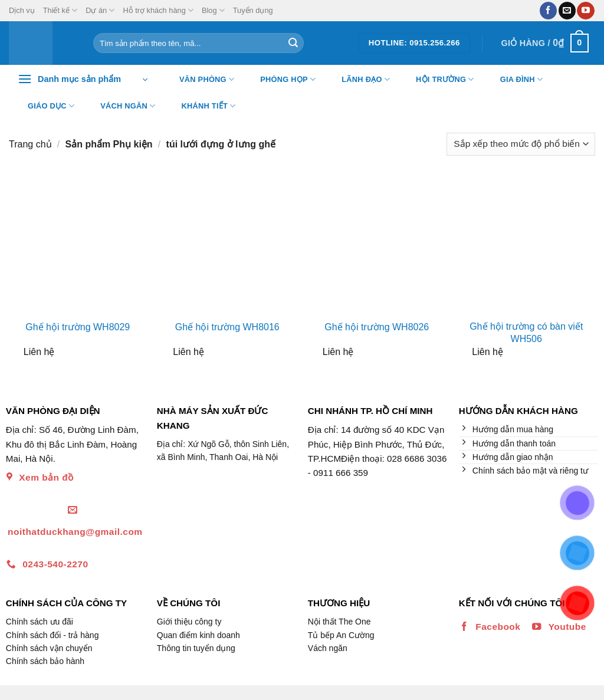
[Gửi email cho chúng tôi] (567, 11)
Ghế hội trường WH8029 (78, 327)
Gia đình (514, 80)
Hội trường (438, 80)
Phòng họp (280, 80)
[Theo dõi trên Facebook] (548, 11)
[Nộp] (293, 43)
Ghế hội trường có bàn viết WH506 (526, 333)
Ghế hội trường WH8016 (227, 327)
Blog (213, 10)
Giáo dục (44, 106)
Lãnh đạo (358, 80)
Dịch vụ (22, 10)
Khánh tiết (201, 106)
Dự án (100, 10)
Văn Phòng (199, 80)
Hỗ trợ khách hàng (158, 10)
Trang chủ (30, 144)
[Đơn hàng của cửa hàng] (521, 144)
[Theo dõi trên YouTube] (585, 11)
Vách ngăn (120, 106)
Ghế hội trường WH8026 (377, 327)
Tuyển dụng (253, 10)
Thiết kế (60, 10)
